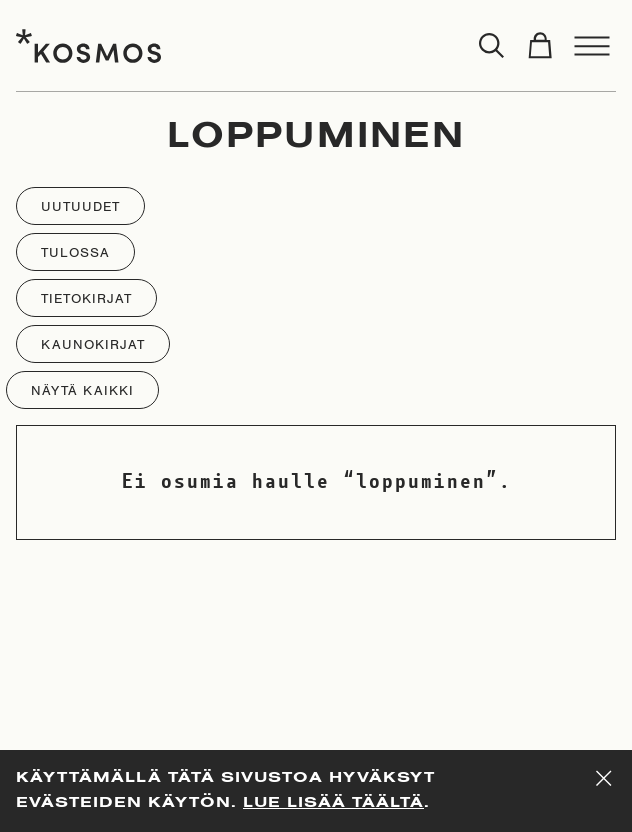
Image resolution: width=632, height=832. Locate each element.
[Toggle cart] (540, 46)
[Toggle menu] (592, 46)
